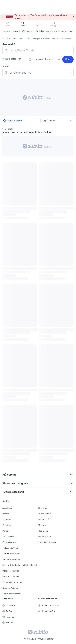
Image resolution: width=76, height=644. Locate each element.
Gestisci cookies (10, 542)
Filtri (68, 59)
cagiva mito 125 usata (22, 31)
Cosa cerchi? (9, 44)
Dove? (6, 66)
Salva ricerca (12, 121)
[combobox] (41, 50)
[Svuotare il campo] (71, 73)
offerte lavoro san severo (46, 31)
